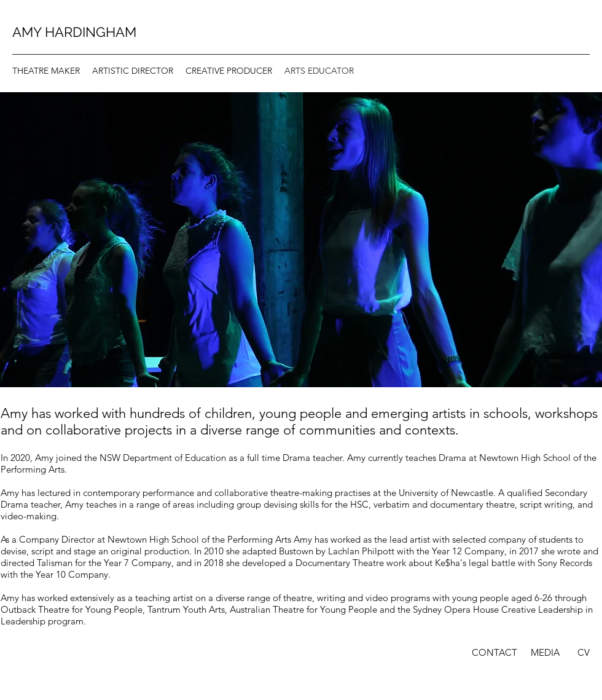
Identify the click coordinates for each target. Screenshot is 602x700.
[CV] (583, 653)
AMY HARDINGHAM (74, 32)
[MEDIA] (545, 653)
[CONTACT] (495, 653)
